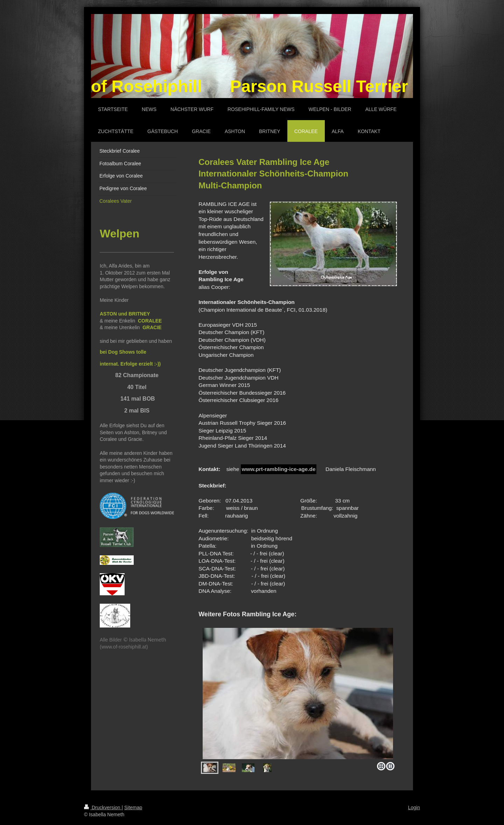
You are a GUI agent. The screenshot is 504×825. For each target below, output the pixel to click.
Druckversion (103, 807)
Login (414, 807)
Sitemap (133, 807)
